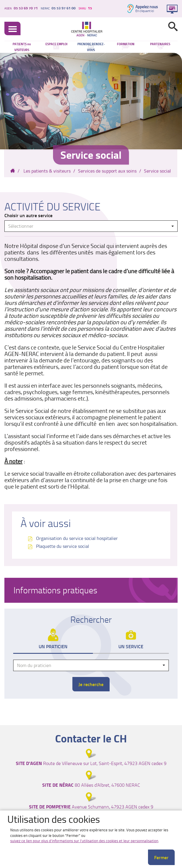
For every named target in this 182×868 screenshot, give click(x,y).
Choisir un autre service (28, 215)
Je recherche (91, 684)
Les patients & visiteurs (47, 171)
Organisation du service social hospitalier (77, 538)
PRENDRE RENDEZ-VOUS (91, 47)
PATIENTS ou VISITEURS (22, 47)
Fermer (161, 857)
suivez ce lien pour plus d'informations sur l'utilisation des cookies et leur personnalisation (84, 841)
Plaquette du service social (63, 546)
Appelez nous (147, 7)
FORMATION (126, 44)
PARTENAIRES (160, 44)
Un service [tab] (131, 646)
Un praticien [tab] (53, 646)
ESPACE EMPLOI (56, 44)
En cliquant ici (145, 11)
